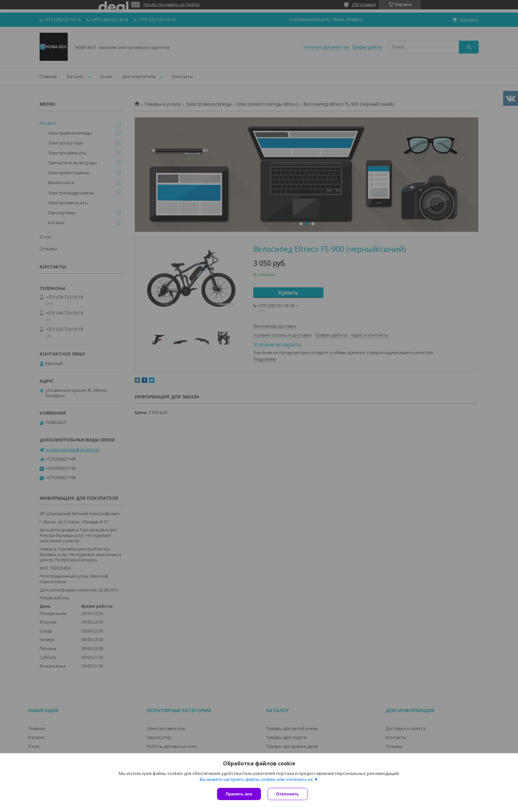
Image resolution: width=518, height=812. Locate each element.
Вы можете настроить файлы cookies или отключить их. (257, 779)
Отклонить (288, 794)
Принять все (239, 794)
